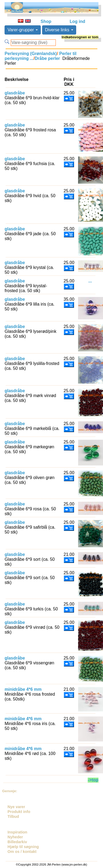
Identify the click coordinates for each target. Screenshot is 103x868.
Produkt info (19, 812)
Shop (46, 21)
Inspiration (17, 832)
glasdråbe (15, 93)
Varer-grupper (23, 30)
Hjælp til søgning (23, 847)
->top (93, 780)
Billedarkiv (17, 842)
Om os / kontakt (22, 852)
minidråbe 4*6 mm (23, 689)
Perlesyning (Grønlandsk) (31, 54)
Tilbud (13, 816)
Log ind (78, 21)
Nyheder (15, 837)
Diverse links (59, 30)
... (90, 281)
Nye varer (16, 807)
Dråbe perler (47, 58)
